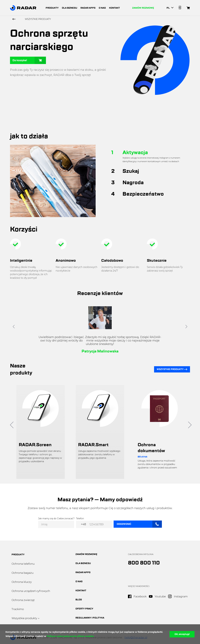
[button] (14, 327)
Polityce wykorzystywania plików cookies (70, 636)
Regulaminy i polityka (90, 618)
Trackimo (18, 609)
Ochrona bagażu (22, 573)
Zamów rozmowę (143, 8)
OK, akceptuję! (182, 634)
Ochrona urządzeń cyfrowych (31, 591)
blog (79, 600)
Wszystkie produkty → (25, 618)
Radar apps (83, 572)
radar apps (88, 8)
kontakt (114, 8)
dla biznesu (70, 8)
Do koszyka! (29, 60)
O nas (79, 581)
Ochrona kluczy (22, 582)
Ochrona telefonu (23, 564)
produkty (52, 8)
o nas (102, 8)
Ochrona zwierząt (23, 600)
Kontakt (81, 591)
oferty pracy (84, 609)
